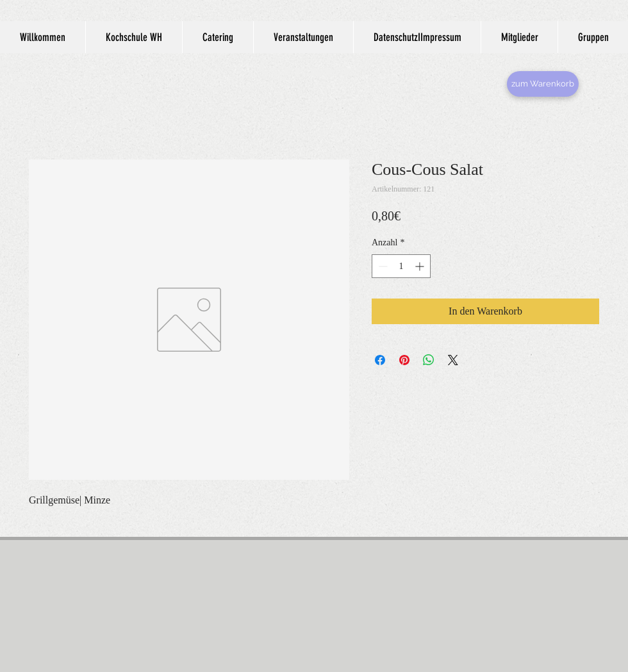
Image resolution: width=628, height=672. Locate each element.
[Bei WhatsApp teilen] (429, 360)
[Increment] (421, 266)
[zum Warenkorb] (543, 84)
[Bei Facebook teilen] (380, 360)
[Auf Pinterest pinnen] (404, 360)
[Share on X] (453, 360)
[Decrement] (382, 266)
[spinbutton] (401, 266)
